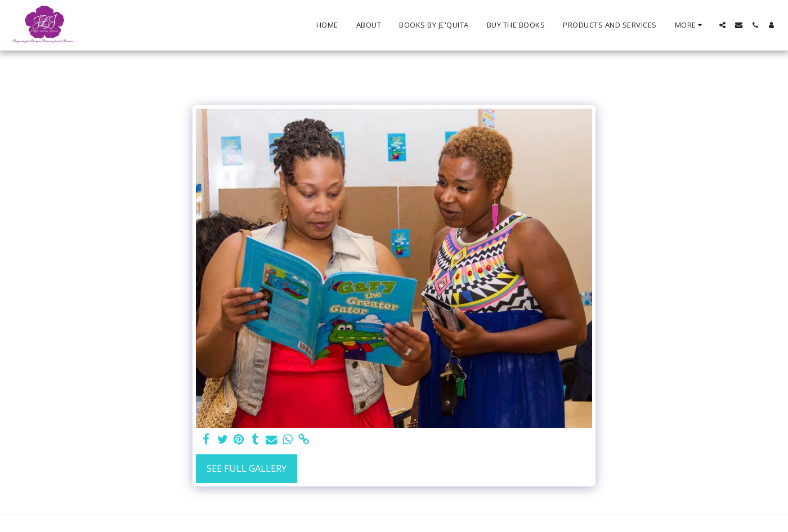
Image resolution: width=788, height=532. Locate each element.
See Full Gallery (247, 468)
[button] (722, 25)
